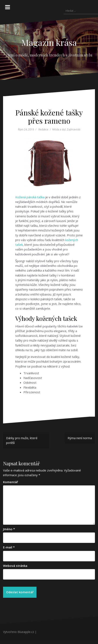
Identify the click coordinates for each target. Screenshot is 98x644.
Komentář (10, 482)
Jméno (9, 529)
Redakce (43, 129)
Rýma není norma (80, 438)
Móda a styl (59, 129)
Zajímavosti (74, 129)
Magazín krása (49, 42)
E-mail (9, 547)
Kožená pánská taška (30, 197)
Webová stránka (15, 566)
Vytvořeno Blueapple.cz (19, 632)
